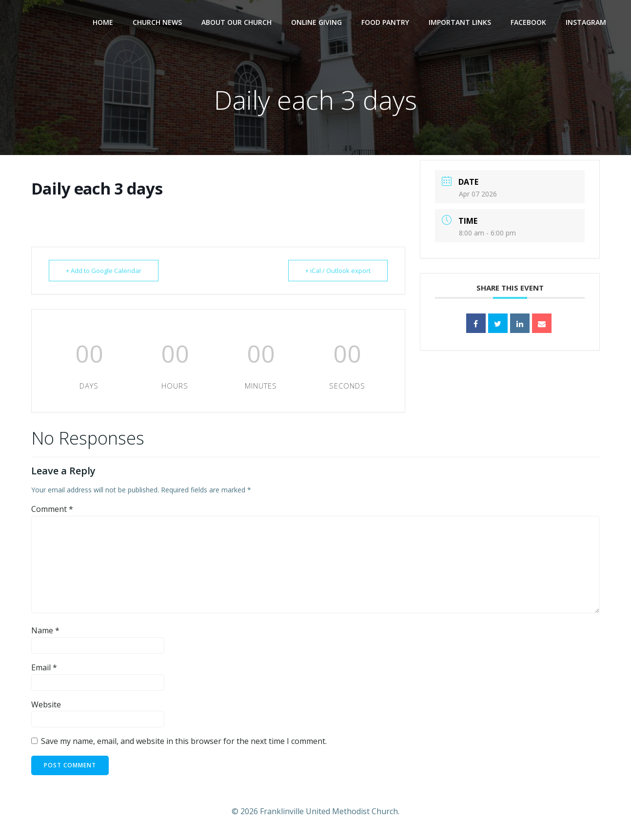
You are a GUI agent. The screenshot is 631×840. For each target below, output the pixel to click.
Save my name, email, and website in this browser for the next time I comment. (184, 741)
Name (45, 630)
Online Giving (316, 22)
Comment (52, 509)
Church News (157, 22)
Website (46, 704)
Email (44, 667)
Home (103, 22)
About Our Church (237, 22)
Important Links (460, 22)
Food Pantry (385, 22)
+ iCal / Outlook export (338, 271)
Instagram (586, 22)
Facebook (528, 22)
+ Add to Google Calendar (104, 271)
